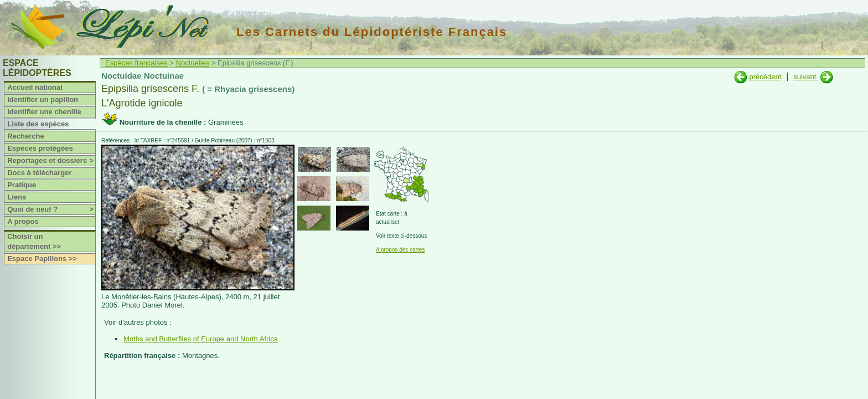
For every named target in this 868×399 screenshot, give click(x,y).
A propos (23, 221)
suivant (806, 77)
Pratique (22, 185)
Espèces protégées (40, 148)
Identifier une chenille (44, 112)
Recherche (25, 136)
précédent (765, 77)
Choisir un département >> (34, 241)
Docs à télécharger (39, 173)
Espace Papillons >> (42, 259)
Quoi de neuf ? (51, 209)
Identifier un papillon (43, 99)
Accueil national (35, 87)
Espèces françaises (136, 63)
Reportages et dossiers (51, 161)
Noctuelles (193, 63)
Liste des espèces (38, 124)
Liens (17, 197)
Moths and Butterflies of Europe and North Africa (201, 339)
